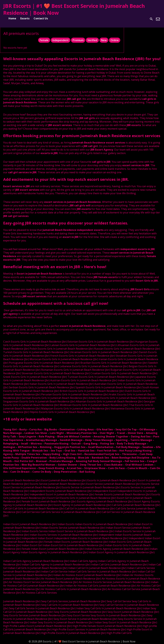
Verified (92, 40)
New (104, 40)
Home (12, 18)
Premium (78, 40)
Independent (61, 40)
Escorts (25, 18)
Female (44, 40)
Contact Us (41, 18)
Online (115, 40)
